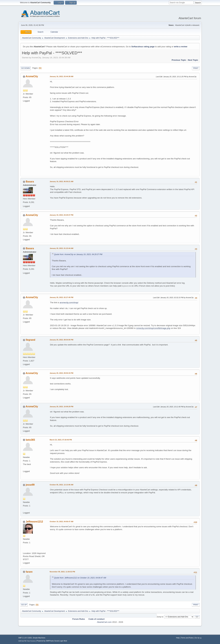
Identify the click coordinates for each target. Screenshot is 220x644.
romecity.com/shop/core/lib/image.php (153, 328)
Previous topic (179, 60)
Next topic (193, 60)
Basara (30, 182)
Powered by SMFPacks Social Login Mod (52, 641)
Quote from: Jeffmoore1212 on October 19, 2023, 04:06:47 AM (80, 578)
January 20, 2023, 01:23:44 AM (61, 248)
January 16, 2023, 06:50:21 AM (61, 181)
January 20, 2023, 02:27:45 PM (61, 297)
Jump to (160, 617)
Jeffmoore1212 (34, 522)
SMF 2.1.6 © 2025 (25, 638)
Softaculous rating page (143, 47)
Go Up (24, 605)
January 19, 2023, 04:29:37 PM (61, 215)
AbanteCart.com (104, 622)
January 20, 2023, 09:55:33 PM (61, 373)
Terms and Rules (187, 638)
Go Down (26, 68)
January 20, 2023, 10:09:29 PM (61, 407)
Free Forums (31, 641)
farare (29, 572)
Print (196, 68)
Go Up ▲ (198, 638)
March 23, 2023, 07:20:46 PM (61, 440)
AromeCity (32, 76)
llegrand (30, 340)
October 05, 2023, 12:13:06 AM (61, 485)
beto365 (30, 440)
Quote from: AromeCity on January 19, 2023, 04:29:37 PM (78, 254)
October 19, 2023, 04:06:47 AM (61, 522)
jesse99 (30, 485)
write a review (181, 47)
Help (178, 638)
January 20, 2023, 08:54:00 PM (61, 340)
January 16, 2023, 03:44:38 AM (61, 76)
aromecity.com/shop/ (69, 303)
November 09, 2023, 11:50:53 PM (62, 572)
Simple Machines (39, 638)
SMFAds (21, 641)
